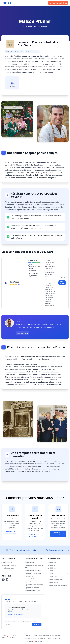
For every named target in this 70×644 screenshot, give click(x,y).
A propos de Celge (7, 562)
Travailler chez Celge (8, 568)
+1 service (32, 277)
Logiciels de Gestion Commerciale (58, 574)
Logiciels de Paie (53, 583)
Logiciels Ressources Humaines (57, 585)
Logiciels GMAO (29, 579)
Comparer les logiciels (58, 3)
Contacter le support (59, 534)
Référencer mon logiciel (16, 614)
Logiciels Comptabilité (31, 582)
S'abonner (37, 624)
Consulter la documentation (12, 533)
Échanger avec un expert (9, 565)
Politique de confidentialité (41, 635)
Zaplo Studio (40, 642)
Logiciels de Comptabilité (56, 580)
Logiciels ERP (52, 565)
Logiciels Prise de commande (33, 573)
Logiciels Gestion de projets (33, 570)
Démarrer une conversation (36, 535)
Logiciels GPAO (29, 562)
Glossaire (29, 635)
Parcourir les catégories (54, 638)
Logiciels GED (52, 562)
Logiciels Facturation (54, 571)
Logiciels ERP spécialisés (32, 588)
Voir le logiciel (62, 283)
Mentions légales (56, 635)
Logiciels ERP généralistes (32, 591)
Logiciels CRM (29, 576)
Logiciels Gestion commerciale (34, 585)
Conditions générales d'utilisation (35, 638)
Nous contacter (6, 571)
